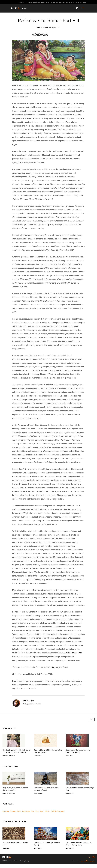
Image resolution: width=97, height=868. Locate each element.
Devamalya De (38, 797)
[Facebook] (38, 35)
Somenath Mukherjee (9, 797)
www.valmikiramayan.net (71, 653)
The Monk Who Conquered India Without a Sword (47, 792)
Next (92, 719)
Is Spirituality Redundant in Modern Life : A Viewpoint (16, 792)
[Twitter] (42, 35)
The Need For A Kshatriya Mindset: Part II (48, 848)
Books (43, 2)
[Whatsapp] (34, 35)
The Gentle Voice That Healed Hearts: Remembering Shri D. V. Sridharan (15, 753)
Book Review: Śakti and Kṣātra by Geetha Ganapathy (79, 752)
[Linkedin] (46, 35)
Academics (37, 2)
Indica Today (38, 756)
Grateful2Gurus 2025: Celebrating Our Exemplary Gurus (48, 752)
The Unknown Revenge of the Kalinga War (78, 792)
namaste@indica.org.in (88, 865)
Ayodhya (6, 815)
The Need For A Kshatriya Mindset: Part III (16, 848)
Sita (32, 815)
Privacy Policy (25, 865)
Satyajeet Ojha (70, 797)
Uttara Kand (39, 815)
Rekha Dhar (69, 756)
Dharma (13, 815)
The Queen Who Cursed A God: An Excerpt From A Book (79, 848)
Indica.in (21, 2)
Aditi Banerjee (28, 701)
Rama (19, 815)
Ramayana (26, 815)
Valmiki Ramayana (58, 815)
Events (30, 2)
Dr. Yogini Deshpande (9, 759)
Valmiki (47, 815)
